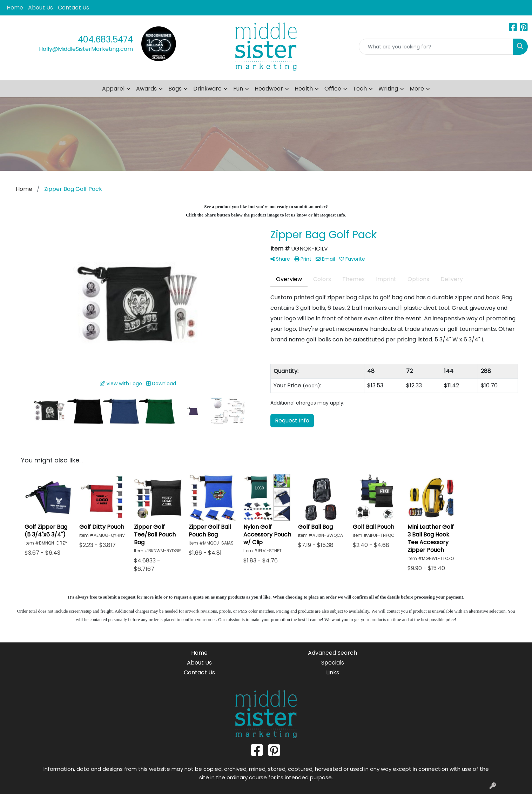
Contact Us (73, 8)
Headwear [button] (269, 89)
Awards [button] (146, 89)
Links (333, 672)
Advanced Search (332, 653)
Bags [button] (175, 89)
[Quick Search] (436, 47)
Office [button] (333, 89)
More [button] (417, 89)
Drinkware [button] (207, 89)
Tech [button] (360, 89)
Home (15, 8)
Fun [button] (238, 89)
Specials (333, 663)
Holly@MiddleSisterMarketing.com (86, 49)
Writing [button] (388, 89)
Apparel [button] (113, 89)
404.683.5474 (105, 39)
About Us (41, 8)
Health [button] (304, 89)
